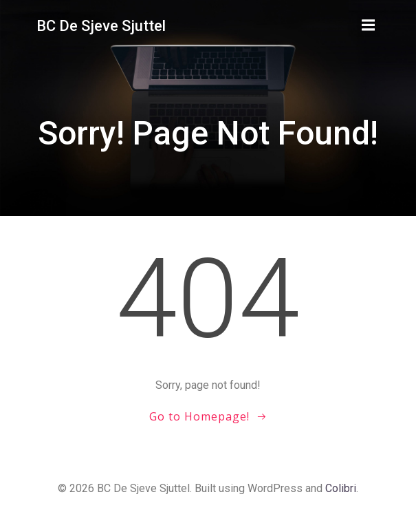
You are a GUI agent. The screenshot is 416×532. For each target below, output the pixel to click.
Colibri (341, 488)
